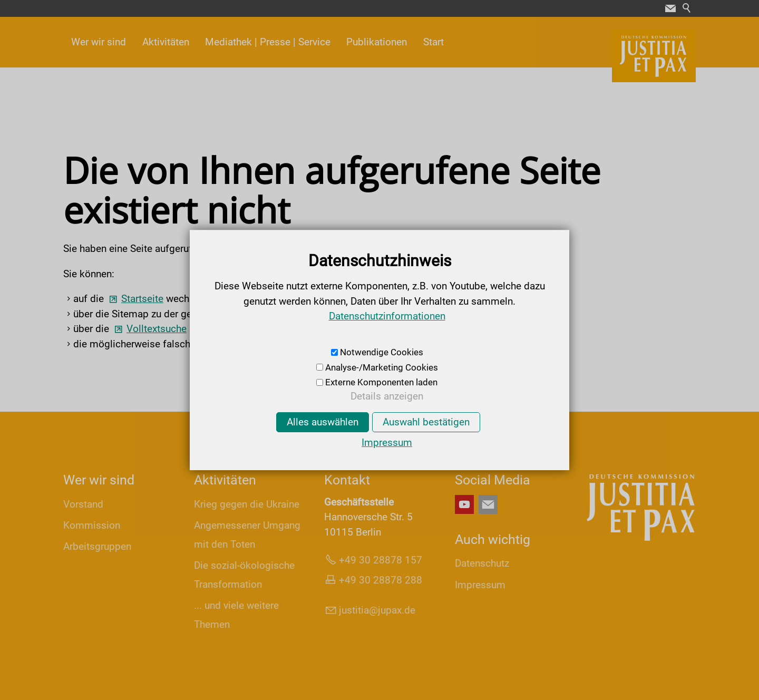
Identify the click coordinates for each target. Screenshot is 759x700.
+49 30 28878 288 (381, 580)
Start (434, 42)
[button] (670, 8)
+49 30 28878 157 (381, 560)
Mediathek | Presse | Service (268, 42)
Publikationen (377, 42)
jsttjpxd (377, 610)
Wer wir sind (99, 42)
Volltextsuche (157, 329)
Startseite (142, 299)
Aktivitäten (166, 42)
